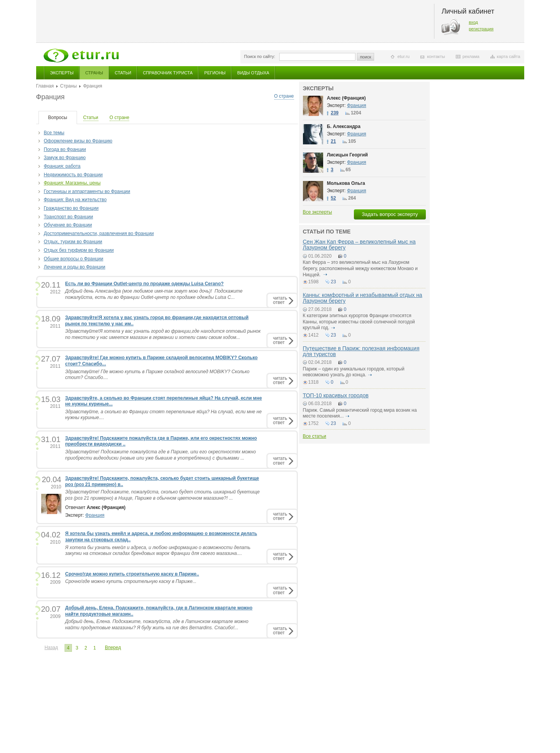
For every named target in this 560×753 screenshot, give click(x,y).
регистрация (481, 29)
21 (333, 141)
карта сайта (509, 56)
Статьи (123, 73)
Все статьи (315, 436)
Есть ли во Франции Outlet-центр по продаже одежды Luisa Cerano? (145, 284)
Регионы (215, 73)
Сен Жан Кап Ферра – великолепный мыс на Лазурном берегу (359, 245)
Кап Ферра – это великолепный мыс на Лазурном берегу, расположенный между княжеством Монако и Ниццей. (360, 268)
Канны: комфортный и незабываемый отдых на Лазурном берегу (363, 298)
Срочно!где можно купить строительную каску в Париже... (131, 581)
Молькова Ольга (346, 183)
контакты (436, 56)
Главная (45, 86)
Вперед (113, 648)
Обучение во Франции (68, 225)
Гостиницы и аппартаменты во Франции (87, 191)
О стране (284, 96)
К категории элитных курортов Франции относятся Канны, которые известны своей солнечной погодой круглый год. (359, 322)
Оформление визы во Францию (78, 141)
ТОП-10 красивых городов (336, 395)
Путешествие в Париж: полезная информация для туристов (361, 351)
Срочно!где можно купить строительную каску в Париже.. (132, 574)
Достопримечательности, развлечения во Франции (99, 233)
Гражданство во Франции (71, 208)
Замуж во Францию (65, 158)
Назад (51, 648)
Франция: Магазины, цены (72, 183)
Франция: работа (62, 166)
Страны (94, 73)
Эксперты (62, 73)
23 (333, 282)
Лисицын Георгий (347, 155)
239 (335, 113)
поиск (366, 57)
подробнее (325, 275)
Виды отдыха (253, 73)
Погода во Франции (65, 149)
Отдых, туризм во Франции (73, 242)
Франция (95, 515)
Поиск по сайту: (260, 56)
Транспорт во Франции (69, 217)
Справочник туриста (168, 73)
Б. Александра (344, 126)
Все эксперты (318, 212)
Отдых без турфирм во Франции (79, 250)
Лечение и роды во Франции (75, 267)
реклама (471, 56)
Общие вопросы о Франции (74, 259)
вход (474, 22)
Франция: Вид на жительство (75, 200)
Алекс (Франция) (346, 98)
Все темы (54, 133)
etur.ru (403, 56)
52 (333, 198)
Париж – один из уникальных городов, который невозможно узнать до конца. (354, 372)
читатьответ (280, 300)
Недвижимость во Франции (73, 175)
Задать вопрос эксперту (390, 214)
